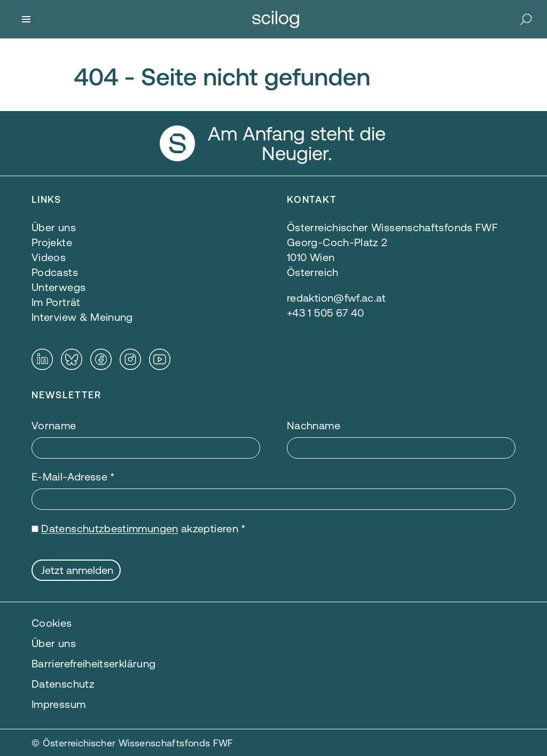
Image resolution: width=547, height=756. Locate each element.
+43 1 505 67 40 (325, 313)
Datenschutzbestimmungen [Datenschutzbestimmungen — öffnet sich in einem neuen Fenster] (110, 528)
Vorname (54, 425)
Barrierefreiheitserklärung (93, 663)
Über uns (54, 643)
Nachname (314, 425)
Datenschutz (63, 684)
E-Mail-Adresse (73, 477)
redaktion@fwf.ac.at (337, 298)
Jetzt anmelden (77, 570)
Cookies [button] (52, 623)
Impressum (58, 704)
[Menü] (26, 19)
